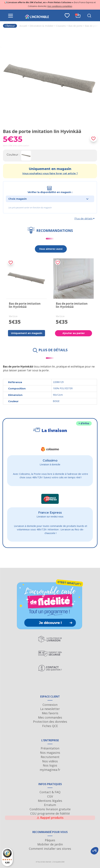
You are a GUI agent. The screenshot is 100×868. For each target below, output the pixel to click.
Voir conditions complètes (60, 6)
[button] (95, 851)
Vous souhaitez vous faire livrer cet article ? (50, 173)
